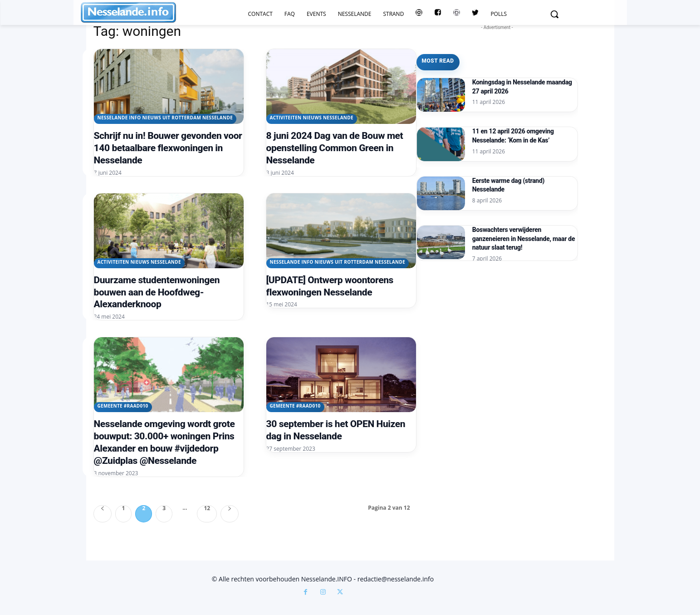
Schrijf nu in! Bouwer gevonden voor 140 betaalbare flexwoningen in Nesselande (168, 148)
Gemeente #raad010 (123, 406)
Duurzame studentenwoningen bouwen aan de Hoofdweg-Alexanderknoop (157, 292)
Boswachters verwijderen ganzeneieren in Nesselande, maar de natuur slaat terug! (524, 239)
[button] (554, 14)
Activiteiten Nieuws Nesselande (312, 118)
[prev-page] (103, 514)
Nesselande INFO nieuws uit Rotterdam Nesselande (165, 118)
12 (207, 509)
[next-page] (230, 514)
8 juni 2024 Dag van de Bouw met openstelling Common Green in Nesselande (335, 148)
